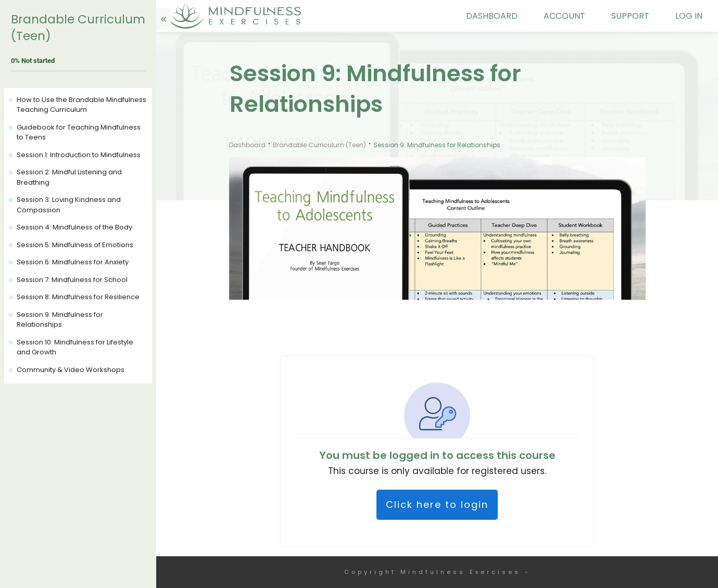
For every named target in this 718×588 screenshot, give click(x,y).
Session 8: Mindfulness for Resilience (78, 297)
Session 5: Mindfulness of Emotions (75, 245)
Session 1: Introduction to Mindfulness (79, 155)
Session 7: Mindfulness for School (72, 280)
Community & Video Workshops (71, 370)
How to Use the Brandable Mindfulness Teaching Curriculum (81, 105)
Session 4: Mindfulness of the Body (74, 227)
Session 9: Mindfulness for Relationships (60, 320)
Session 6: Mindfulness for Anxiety (73, 262)
